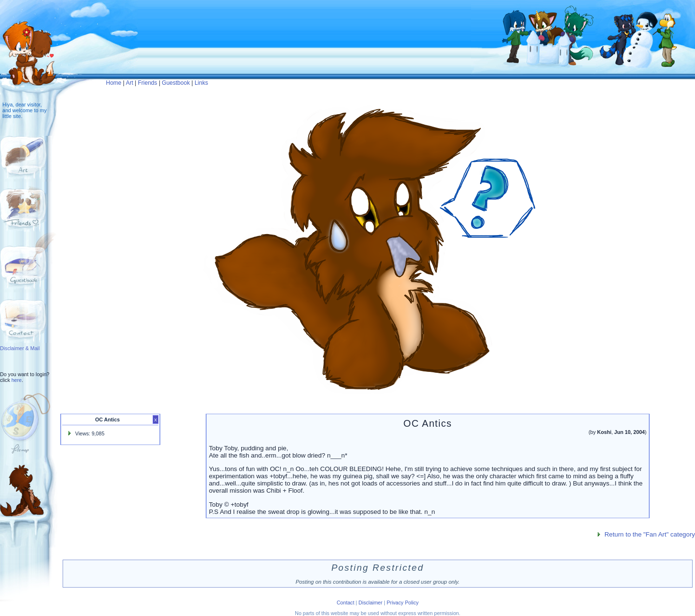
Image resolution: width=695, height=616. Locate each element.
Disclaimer (370, 603)
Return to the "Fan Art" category (650, 534)
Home (114, 83)
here (17, 380)
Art (129, 83)
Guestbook (176, 83)
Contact (346, 603)
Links (201, 83)
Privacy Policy (403, 603)
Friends (147, 83)
